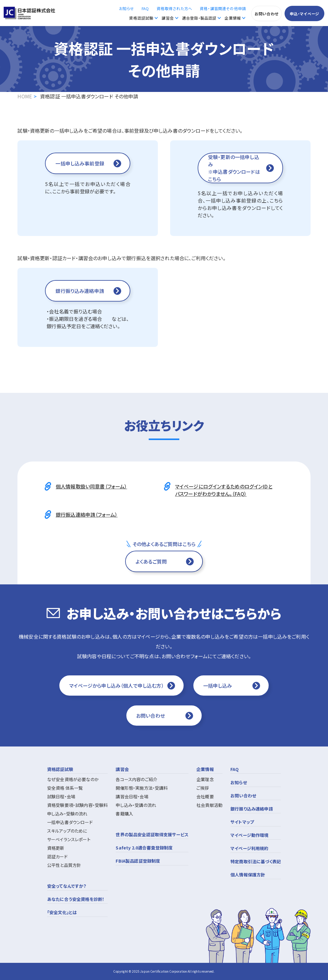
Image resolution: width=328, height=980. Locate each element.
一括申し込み (218, 686)
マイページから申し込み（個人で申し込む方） (116, 686)
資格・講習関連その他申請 (223, 8)
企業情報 (233, 18)
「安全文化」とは (62, 912)
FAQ (145, 8)
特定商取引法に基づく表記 (256, 861)
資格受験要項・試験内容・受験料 (77, 805)
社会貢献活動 (209, 805)
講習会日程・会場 (132, 796)
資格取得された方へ (174, 8)
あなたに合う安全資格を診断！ (76, 899)
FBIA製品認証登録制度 (138, 861)
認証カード (57, 857)
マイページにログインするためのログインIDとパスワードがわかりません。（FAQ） (224, 490)
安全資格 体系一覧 (65, 788)
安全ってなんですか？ (67, 886)
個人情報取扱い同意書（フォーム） (91, 486)
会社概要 (205, 796)
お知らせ (127, 8)
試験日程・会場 (61, 796)
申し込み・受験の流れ (67, 814)
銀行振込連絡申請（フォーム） (87, 515)
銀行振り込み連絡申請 (252, 809)
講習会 (168, 18)
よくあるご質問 (151, 561)
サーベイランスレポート (69, 839)
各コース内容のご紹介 (136, 779)
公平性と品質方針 (64, 865)
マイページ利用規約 (249, 848)
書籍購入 (124, 814)
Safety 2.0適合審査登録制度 (144, 848)
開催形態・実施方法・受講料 (142, 788)
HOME (25, 96)
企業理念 (205, 779)
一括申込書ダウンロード (70, 822)
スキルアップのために (67, 831)
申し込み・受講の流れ (136, 805)
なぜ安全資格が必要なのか (73, 779)
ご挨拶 (203, 788)
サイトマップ (242, 822)
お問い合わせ (266, 14)
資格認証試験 (141, 18)
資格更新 (56, 848)
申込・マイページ (304, 14)
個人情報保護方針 (248, 875)
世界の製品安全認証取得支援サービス (152, 834)
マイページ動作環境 (249, 835)
